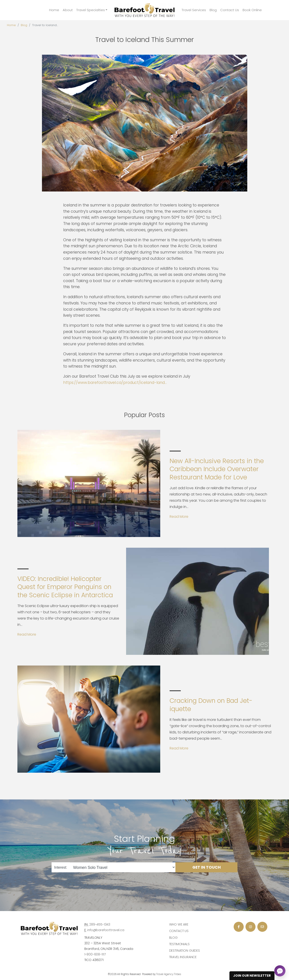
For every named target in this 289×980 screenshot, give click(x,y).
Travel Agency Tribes (169, 974)
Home (54, 10)
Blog (213, 10)
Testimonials (179, 944)
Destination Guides (185, 951)
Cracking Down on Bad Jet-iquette (211, 705)
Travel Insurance (183, 957)
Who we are (179, 924)
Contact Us (230, 10)
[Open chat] (280, 971)
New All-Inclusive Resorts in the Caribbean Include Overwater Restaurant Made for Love (217, 469)
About (68, 10)
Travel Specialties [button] (91, 10)
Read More (179, 517)
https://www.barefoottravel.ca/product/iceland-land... (115, 383)
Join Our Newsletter (252, 976)
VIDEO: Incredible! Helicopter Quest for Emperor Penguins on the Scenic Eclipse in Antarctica (65, 587)
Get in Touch (207, 867)
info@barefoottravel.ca (106, 930)
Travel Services (194, 10)
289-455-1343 (100, 924)
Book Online (252, 10)
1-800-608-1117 (95, 954)
